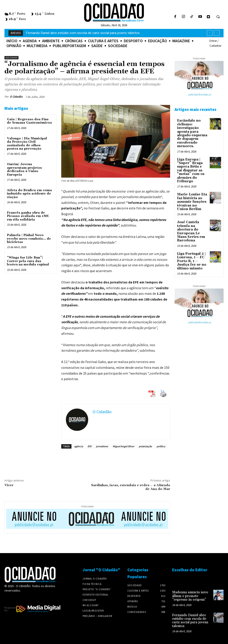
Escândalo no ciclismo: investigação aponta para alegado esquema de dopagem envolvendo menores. (192, 132)
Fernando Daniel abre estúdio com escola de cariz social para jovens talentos (189, 620)
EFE (90, 446)
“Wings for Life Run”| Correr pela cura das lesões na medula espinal (28, 261)
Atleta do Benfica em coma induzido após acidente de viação (29, 194)
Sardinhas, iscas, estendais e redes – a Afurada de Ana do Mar (131, 487)
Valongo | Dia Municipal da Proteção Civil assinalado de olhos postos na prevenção (27, 144)
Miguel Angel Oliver (123, 446)
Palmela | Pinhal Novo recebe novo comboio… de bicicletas (29, 239)
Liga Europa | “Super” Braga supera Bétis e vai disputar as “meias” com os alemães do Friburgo (192, 168)
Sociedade (11, 58)
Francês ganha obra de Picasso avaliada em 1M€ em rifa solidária (28, 216)
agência (79, 446)
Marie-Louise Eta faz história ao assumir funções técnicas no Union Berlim (192, 198)
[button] (218, 17)
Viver (9, 485)
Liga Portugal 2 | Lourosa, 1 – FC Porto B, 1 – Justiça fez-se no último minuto (191, 255)
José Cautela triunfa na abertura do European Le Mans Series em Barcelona (190, 226)
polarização (145, 446)
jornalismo (102, 446)
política (161, 446)
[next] (217, 33)
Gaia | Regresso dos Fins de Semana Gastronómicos (29, 121)
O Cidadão (16, 97)
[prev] (210, 33)
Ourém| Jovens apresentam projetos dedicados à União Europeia (24, 169)
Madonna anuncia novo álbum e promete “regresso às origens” (72, 33)
